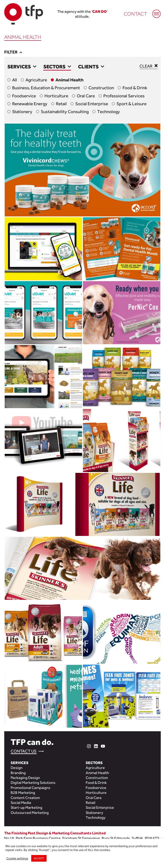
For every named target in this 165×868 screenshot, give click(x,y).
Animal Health (70, 80)
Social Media (21, 803)
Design (17, 768)
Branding (18, 773)
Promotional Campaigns (31, 788)
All (15, 80)
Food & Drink (135, 88)
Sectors (57, 67)
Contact (135, 14)
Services (22, 67)
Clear (149, 66)
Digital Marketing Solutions (33, 782)
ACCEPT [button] (39, 858)
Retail (61, 104)
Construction (101, 88)
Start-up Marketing (26, 807)
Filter (13, 52)
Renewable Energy (30, 104)
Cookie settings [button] (17, 858)
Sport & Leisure (132, 104)
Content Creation (25, 798)
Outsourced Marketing (30, 813)
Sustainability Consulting (65, 112)
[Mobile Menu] (154, 12)
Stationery (22, 112)
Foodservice (24, 96)
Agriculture (36, 80)
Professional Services (124, 96)
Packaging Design (25, 778)
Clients (91, 67)
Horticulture (56, 96)
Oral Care (86, 96)
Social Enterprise (92, 104)
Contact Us (24, 751)
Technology (109, 112)
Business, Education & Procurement (46, 88)
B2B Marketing (23, 792)
